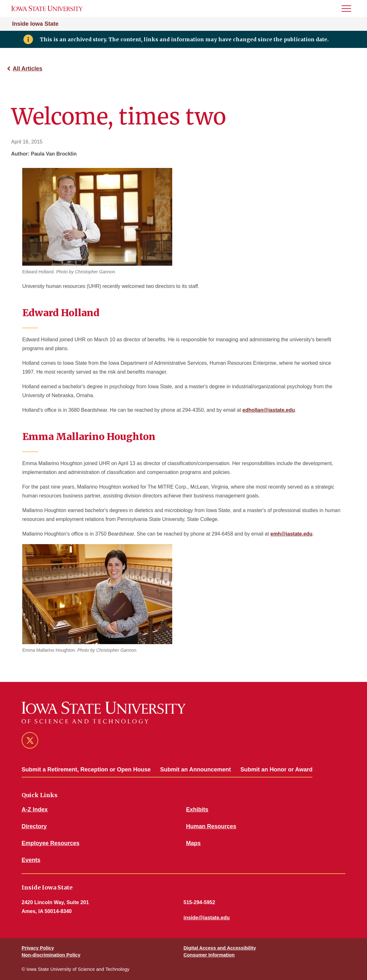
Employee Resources (51, 843)
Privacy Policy (38, 948)
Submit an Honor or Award (276, 770)
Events (31, 860)
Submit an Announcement (195, 770)
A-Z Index (35, 810)
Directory (34, 826)
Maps (194, 843)
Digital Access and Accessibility (220, 948)
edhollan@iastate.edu (269, 410)
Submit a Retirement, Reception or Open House (86, 770)
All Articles (27, 69)
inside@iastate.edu (207, 918)
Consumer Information (209, 955)
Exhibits (197, 810)
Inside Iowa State (35, 24)
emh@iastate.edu (291, 534)
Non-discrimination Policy (51, 955)
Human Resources (211, 826)
